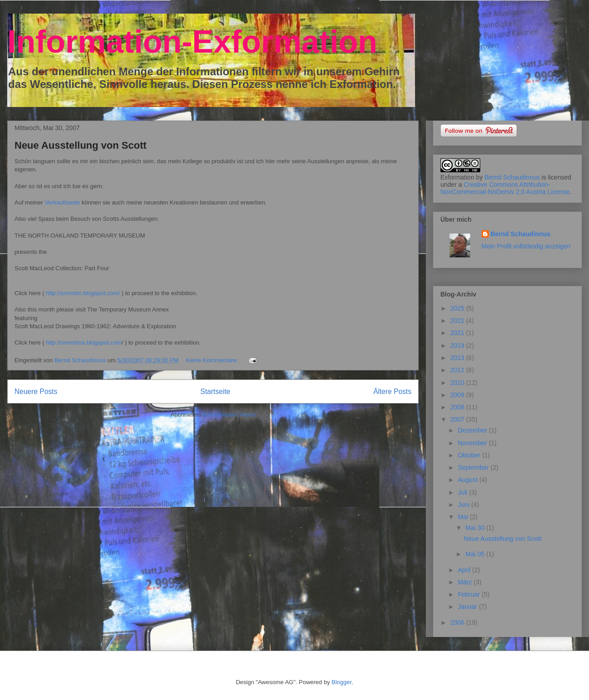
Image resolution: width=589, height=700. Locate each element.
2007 (458, 419)
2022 (458, 321)
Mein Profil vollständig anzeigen (526, 246)
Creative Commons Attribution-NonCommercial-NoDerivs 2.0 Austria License (505, 188)
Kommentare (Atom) (229, 415)
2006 (458, 622)
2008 (458, 407)
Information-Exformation (192, 42)
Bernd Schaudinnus (512, 177)
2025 (458, 308)
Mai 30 (476, 528)
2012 (458, 370)
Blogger (342, 682)
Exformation (457, 177)
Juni (464, 505)
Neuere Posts (36, 391)
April (465, 570)
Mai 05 (476, 554)
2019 (458, 345)
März (466, 582)
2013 (458, 358)
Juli (463, 492)
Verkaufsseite (62, 202)
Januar (468, 607)
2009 (458, 395)
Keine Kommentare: (213, 360)
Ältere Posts (392, 391)
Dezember (473, 430)
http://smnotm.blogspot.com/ (83, 293)
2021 (458, 333)
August (468, 480)
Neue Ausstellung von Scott (80, 145)
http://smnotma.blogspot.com (84, 343)
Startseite (215, 391)
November (473, 443)
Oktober (470, 455)
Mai (463, 517)
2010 (458, 383)
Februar (470, 594)
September (474, 467)
